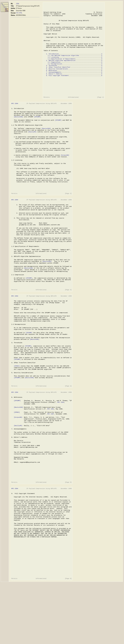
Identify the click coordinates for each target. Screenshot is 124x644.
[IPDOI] (17, 405)
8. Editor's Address (54, 82)
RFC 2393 (60, 445)
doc (4, 5)
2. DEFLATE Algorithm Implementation (61, 67)
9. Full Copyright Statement (57, 84)
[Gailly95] (32, 146)
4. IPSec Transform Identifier (58, 74)
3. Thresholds (51, 73)
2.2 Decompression (55, 71)
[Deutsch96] (18, 129)
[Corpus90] (64, 172)
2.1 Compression (54, 69)
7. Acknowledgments (54, 80)
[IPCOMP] (37, 129)
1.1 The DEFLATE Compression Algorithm (63, 61)
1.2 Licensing (53, 63)
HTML (21, 13)
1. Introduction (52, 60)
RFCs (5, 7)
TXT (17, 13)
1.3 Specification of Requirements (61, 65)
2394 (18, 4)
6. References (51, 78)
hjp (2, 4)
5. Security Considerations (57, 76)
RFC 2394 (7, 10)
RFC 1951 (50, 452)
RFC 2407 (50, 458)
